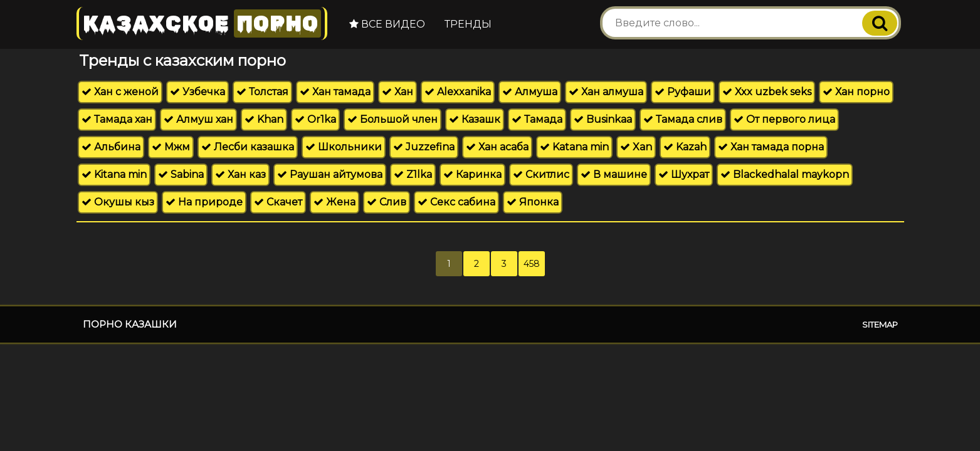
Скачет (278, 202)
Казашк (475, 119)
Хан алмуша (606, 92)
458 (532, 264)
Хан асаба (497, 147)
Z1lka (413, 174)
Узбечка (198, 92)
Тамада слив (683, 119)
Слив (387, 202)
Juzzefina (424, 147)
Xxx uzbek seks (767, 92)
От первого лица (784, 119)
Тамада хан (117, 119)
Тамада (537, 119)
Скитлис (541, 174)
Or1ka (315, 119)
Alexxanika (458, 92)
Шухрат (684, 174)
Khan (264, 119)
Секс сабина (456, 202)
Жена (335, 202)
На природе (204, 202)
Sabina (181, 174)
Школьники (344, 147)
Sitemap (880, 324)
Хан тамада (335, 92)
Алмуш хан (198, 119)
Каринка (472, 174)
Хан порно (856, 92)
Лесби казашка (248, 147)
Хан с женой (120, 92)
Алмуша (530, 92)
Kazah (685, 147)
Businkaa (603, 119)
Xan (636, 147)
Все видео (387, 24)
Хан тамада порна (771, 147)
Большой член (393, 119)
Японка (533, 202)
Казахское (202, 23)
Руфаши (683, 92)
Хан (398, 92)
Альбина (111, 147)
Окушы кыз (118, 202)
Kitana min (114, 174)
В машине (614, 174)
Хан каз (240, 174)
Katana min (574, 147)
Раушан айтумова (330, 174)
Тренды (468, 24)
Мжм (171, 147)
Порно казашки (130, 324)
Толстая (262, 92)
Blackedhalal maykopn (785, 174)
